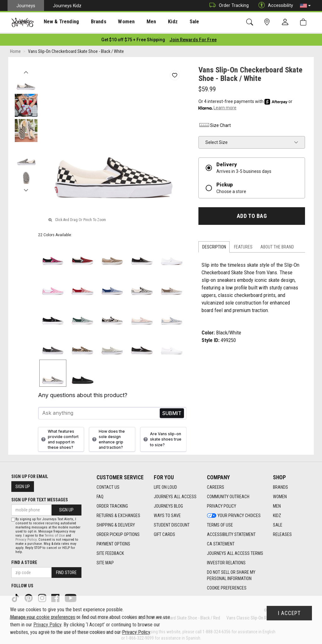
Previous (26, 69)
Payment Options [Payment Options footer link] (113, 542)
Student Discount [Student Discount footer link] (172, 523)
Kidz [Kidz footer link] (277, 514)
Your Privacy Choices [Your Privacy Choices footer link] (234, 514)
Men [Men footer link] (277, 504)
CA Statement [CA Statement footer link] (221, 542)
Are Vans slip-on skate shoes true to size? (162, 438)
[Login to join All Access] (133, 38)
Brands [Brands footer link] (280, 485)
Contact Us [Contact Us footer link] (108, 485)
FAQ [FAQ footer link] (100, 495)
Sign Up (23, 485)
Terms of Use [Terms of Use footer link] (220, 523)
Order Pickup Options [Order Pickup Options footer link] (118, 533)
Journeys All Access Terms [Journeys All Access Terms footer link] (235, 551)
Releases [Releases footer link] (282, 533)
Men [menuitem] (142, 22)
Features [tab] (243, 245)
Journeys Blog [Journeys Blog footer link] (168, 504)
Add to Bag (252, 214)
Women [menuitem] (119, 22)
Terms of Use (55, 534)
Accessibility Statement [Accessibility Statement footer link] (231, 533)
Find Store (66, 571)
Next (26, 187)
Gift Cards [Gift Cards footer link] (164, 533)
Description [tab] (214, 245)
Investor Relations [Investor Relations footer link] (226, 561)
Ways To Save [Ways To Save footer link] (167, 514)
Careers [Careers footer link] (216, 485)
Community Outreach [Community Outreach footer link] (228, 495)
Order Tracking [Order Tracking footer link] (112, 504)
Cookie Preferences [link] (227, 586)
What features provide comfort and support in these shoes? (59, 437)
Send (172, 411)
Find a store (24, 561)
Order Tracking (228, 6)
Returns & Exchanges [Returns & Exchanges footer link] (118, 514)
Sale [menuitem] (182, 22)
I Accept (289, 613)
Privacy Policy (26, 538)
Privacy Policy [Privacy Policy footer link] (222, 504)
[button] (305, 6)
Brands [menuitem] (93, 22)
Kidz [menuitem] (162, 22)
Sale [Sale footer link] (278, 523)
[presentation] (58, 22)
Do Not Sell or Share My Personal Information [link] (231, 573)
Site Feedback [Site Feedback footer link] (110, 551)
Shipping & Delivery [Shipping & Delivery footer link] (116, 523)
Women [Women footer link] (280, 495)
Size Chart (215, 123)
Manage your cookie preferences (43, 617)
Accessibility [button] (274, 6)
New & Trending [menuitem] (58, 22)
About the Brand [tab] (277, 245)
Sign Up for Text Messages (40, 498)
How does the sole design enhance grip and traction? (108, 437)
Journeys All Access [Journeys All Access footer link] (175, 495)
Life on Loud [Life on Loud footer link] (165, 485)
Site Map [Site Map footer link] (105, 561)
